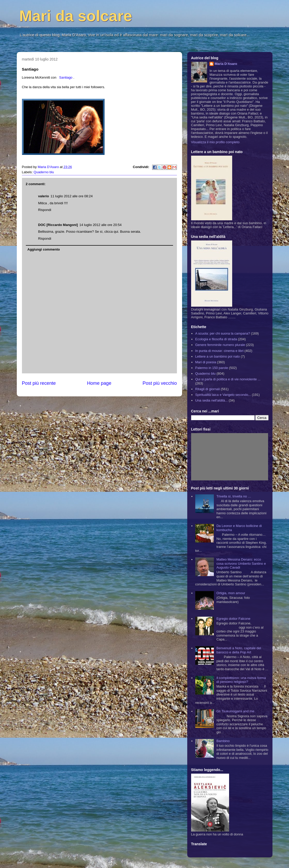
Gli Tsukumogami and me (235, 711)
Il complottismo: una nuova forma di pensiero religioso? (241, 680)
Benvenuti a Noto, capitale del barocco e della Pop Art (239, 650)
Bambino (223, 741)
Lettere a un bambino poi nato (218, 356)
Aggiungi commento (44, 249)
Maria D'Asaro (49, 167)
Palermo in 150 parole (212, 368)
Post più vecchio (160, 383)
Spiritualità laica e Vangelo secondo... (223, 395)
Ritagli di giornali (208, 389)
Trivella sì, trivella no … (234, 496)
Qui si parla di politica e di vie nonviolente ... (228, 379)
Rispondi (45, 210)
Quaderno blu (44, 172)
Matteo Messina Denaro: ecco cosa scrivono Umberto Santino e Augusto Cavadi (241, 563)
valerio (44, 196)
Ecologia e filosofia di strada (216, 339)
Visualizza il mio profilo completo (215, 142)
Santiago (66, 77)
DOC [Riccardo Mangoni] (58, 225)
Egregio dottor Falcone (233, 619)
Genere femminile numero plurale (220, 345)
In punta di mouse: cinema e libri (219, 351)
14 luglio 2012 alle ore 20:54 (100, 225)
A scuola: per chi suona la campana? (223, 333)
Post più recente (39, 383)
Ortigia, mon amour (231, 593)
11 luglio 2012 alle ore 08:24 (71, 196)
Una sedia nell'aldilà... (212, 400)
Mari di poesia (206, 362)
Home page (99, 383)
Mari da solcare (76, 16)
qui (116, 232)
